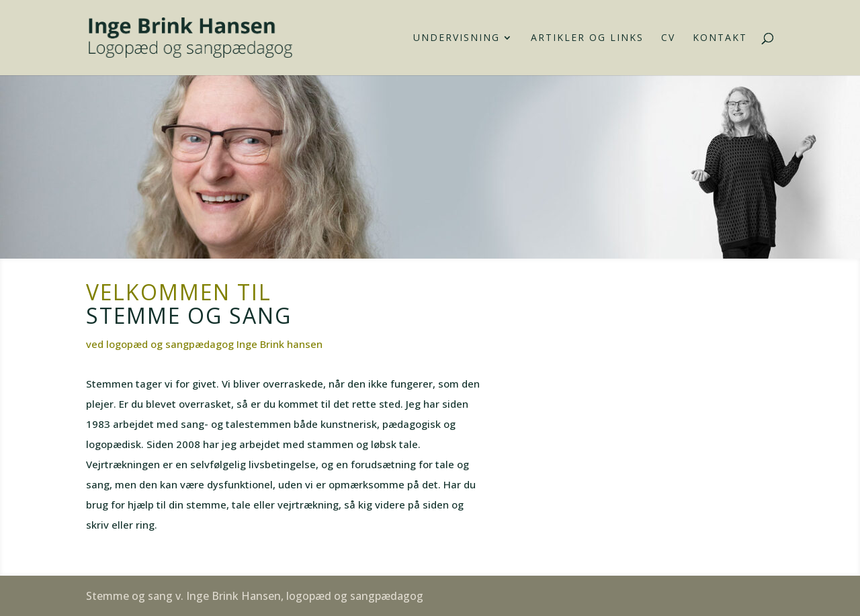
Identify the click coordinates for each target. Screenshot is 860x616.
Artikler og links (587, 38)
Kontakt (720, 38)
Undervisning (457, 38)
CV (668, 38)
